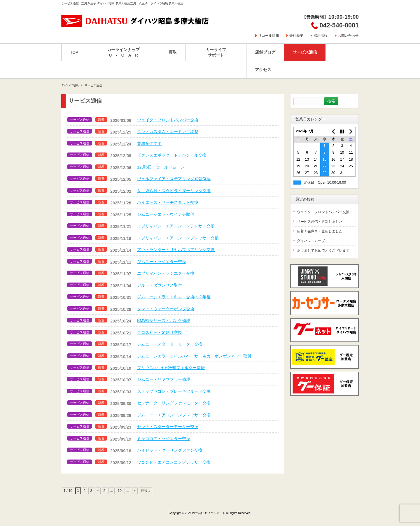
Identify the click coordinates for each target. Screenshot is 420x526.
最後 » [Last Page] (146, 491)
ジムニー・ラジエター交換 (162, 262)
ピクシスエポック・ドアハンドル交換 (172, 155)
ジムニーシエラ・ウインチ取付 (166, 214)
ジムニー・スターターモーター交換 (170, 344)
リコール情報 (269, 36)
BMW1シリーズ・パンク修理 (164, 320)
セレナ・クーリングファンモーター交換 (174, 403)
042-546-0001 (339, 25)
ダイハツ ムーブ (311, 241)
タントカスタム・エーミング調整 (168, 131)
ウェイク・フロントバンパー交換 (168, 120)
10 (119, 491)
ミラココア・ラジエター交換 (164, 439)
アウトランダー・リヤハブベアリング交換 (176, 250)
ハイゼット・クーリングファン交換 (170, 450)
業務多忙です (149, 143)
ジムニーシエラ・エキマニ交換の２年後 (174, 297)
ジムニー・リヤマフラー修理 (164, 379)
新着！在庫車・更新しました (320, 231)
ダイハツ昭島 (70, 85)
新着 (101, 120)
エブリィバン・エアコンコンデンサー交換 (176, 226)
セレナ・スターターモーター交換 (168, 427)
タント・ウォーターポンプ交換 (166, 309)
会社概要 (296, 36)
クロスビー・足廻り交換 (160, 332)
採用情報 (321, 36)
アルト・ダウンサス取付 (160, 285)
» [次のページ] (135, 491)
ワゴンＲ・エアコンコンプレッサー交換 (174, 462)
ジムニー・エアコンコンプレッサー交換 (174, 415)
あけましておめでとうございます (323, 250)
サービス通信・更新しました (320, 222)
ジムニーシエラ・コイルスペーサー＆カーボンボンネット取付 (194, 356)
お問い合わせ (348, 36)
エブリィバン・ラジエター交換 (166, 273)
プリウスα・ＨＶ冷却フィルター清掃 (171, 368)
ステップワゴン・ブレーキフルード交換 (174, 391)
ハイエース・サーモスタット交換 (168, 202)
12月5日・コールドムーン (161, 167)
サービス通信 (80, 120)
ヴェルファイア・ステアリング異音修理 (174, 179)
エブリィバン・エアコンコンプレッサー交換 (178, 238)
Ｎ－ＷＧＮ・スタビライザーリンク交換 (174, 191)
